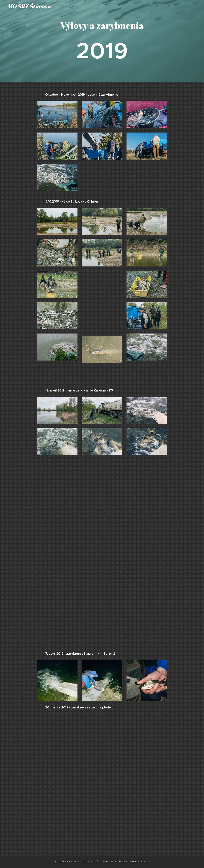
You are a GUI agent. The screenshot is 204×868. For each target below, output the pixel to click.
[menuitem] (151, 6)
